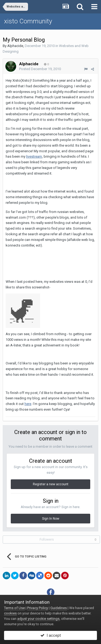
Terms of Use (14, 608)
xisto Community (28, 21)
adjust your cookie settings (38, 619)
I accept (51, 635)
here (28, 404)
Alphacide (15, 46)
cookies (10, 613)
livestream (34, 156)
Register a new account (51, 484)
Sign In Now (51, 519)
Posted (40, 69)
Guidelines (59, 608)
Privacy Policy (38, 608)
